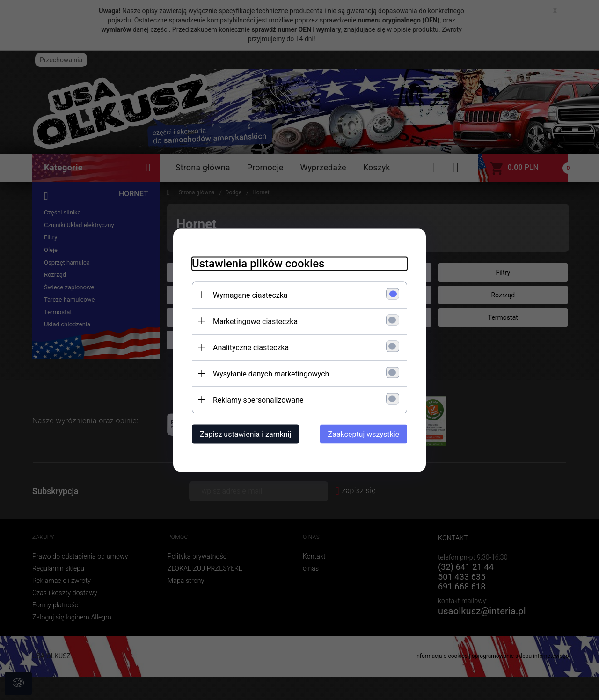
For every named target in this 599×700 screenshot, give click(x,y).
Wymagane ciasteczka (250, 295)
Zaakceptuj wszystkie (364, 434)
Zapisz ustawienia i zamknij (245, 434)
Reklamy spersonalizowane (258, 400)
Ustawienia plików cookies (258, 263)
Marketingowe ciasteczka (255, 321)
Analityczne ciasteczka (251, 347)
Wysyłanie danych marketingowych (271, 373)
